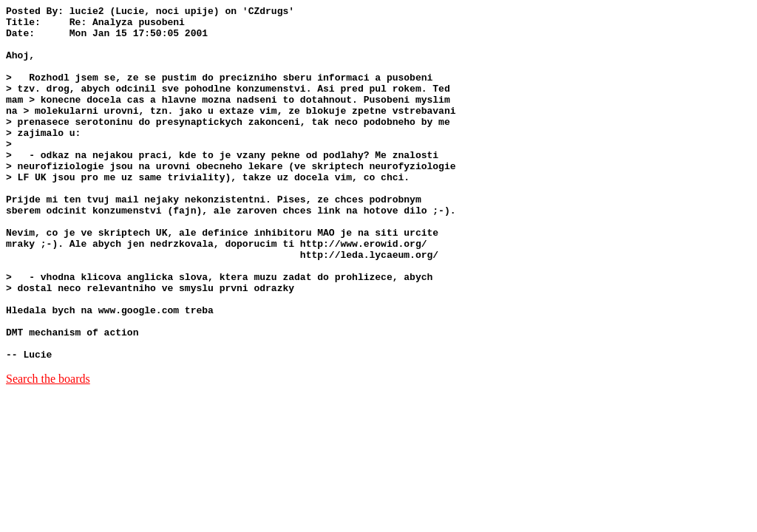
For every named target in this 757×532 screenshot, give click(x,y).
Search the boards (48, 450)
